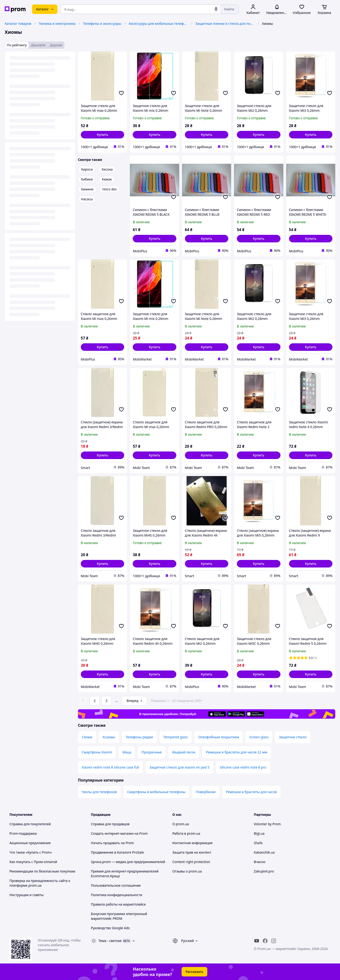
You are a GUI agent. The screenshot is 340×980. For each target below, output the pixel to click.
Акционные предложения (30, 843)
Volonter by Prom (267, 824)
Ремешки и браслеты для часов (251, 792)
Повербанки (206, 792)
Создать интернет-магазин (112, 833)
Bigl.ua (259, 833)
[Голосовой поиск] (216, 9)
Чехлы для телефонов (99, 792)
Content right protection (191, 862)
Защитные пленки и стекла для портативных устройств (225, 24)
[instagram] (274, 941)
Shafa (258, 843)
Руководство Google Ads (110, 928)
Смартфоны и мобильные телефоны (156, 792)
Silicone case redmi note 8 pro (243, 767)
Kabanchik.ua (264, 852)
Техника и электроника (57, 24)
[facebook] (265, 941)
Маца (127, 752)
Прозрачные (151, 752)
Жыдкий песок (184, 752)
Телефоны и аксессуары (102, 24)
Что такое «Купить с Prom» (31, 852)
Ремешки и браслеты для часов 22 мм (237, 752)
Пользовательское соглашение (116, 885)
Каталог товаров (18, 24)
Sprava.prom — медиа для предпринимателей (128, 862)
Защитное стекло (293, 737)
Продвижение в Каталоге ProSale (117, 852)
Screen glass (259, 737)
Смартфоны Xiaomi (97, 752)
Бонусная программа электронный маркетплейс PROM (119, 916)
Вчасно (260, 862)
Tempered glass (176, 737)
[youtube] (257, 941)
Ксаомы (109, 737)
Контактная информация (192, 843)
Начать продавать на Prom (112, 843)
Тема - (110, 941)
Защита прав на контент (192, 852)
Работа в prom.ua (186, 833)
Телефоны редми (139, 737)
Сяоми (87, 737)
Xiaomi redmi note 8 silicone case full (110, 767)
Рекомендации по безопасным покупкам (42, 871)
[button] (102, 135)
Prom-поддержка (23, 833)
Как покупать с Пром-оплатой (33, 862)
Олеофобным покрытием (219, 737)
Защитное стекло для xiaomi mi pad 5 (179, 767)
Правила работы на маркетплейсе (118, 904)
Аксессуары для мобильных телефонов (158, 24)
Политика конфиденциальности (117, 895)
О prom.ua (181, 824)
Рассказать (194, 972)
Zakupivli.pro (264, 871)
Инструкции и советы (27, 895)
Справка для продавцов (110, 824)
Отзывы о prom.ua (187, 871)
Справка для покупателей (30, 824)
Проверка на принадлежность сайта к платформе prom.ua (40, 883)
